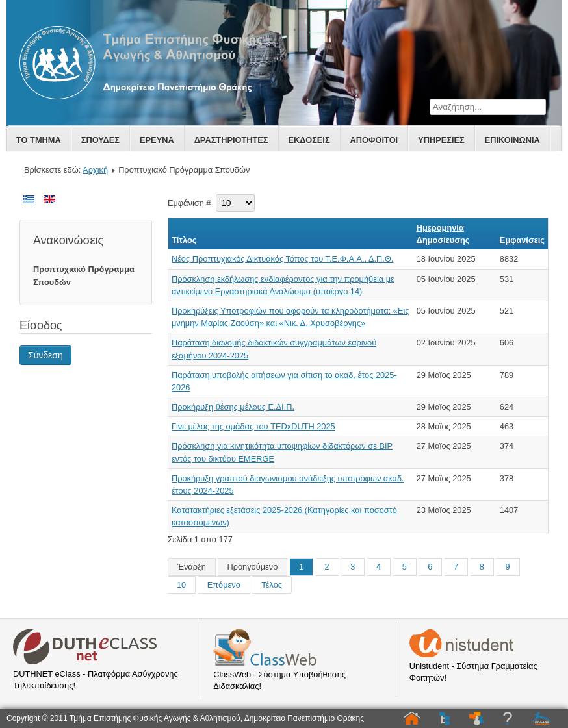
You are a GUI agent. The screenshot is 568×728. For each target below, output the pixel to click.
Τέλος (272, 585)
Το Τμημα (39, 140)
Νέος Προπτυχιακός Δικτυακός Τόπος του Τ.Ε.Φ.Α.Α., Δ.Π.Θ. (283, 259)
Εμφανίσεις (522, 240)
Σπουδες (100, 140)
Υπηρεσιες (441, 140)
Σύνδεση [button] (45, 355)
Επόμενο (224, 585)
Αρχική (95, 170)
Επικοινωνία (512, 140)
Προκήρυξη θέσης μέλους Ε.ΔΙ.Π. (233, 407)
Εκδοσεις (309, 140)
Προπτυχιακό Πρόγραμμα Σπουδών (84, 275)
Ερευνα (157, 140)
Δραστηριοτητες (231, 140)
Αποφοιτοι (374, 140)
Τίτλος (184, 240)
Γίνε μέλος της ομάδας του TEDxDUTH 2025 (253, 426)
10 (181, 585)
